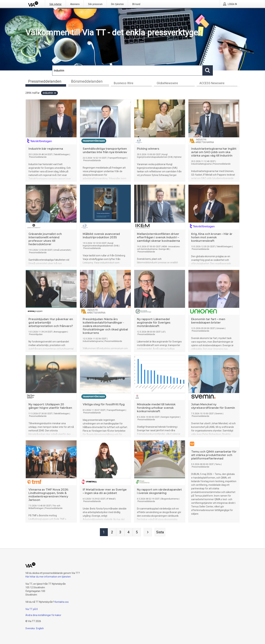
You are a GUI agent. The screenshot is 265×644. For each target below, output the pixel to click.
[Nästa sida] (148, 532)
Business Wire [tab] (124, 84)
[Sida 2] (112, 532)
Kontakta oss (62, 602)
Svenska (30, 628)
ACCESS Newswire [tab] (212, 84)
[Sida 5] (137, 532)
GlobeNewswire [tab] (167, 84)
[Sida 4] (129, 532)
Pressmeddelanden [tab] (45, 81)
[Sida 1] (104, 532)
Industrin (50, 93)
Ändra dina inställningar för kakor (43, 615)
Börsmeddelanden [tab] (87, 81)
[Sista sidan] (160, 532)
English (40, 628)
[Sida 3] (120, 532)
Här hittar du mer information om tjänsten (48, 577)
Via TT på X (32, 609)
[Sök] (127, 70)
